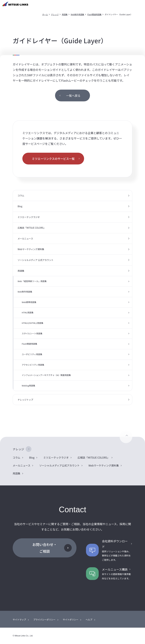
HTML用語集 (28, 312)
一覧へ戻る (73, 95)
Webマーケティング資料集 (31, 249)
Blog (20, 206)
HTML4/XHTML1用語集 (33, 323)
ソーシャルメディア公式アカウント (59, 465)
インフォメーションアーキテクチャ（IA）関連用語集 (46, 375)
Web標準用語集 (29, 302)
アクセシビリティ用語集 (33, 365)
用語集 (65, 14)
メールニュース (25, 239)
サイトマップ (19, 620)
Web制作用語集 (77, 14)
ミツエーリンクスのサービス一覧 (53, 159)
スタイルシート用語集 (32, 333)
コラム (21, 195)
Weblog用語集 (28, 386)
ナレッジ (55, 14)
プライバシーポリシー (44, 620)
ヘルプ (89, 620)
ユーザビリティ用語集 (32, 354)
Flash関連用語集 (94, 14)
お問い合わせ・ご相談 (45, 548)
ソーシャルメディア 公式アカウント (36, 260)
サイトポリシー (71, 620)
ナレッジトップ (25, 400)
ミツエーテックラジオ (29, 217)
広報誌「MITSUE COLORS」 (32, 228)
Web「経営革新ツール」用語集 (32, 281)
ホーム (45, 14)
